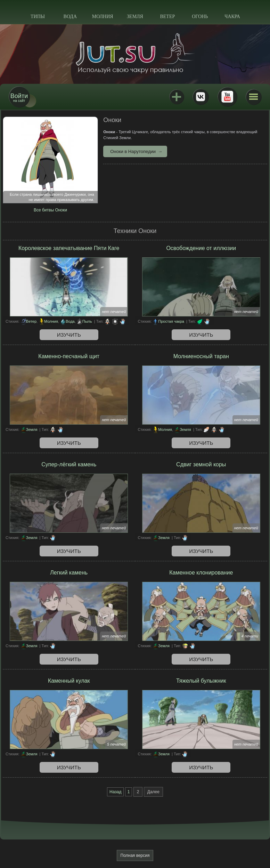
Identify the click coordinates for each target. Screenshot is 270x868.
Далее (153, 792)
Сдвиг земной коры (201, 464)
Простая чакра (171, 321)
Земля (135, 17)
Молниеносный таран (201, 356)
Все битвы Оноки (50, 210)
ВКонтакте (201, 97)
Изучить (69, 335)
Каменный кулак (69, 681)
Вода (70, 17)
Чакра (232, 17)
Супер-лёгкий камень (69, 464)
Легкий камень (69, 573)
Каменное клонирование (201, 573)
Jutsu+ (177, 97)
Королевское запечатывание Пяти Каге (69, 248)
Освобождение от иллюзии (201, 248)
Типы (38, 17)
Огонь (200, 17)
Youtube (227, 97)
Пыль (87, 321)
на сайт (19, 98)
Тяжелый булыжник (201, 681)
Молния (103, 17)
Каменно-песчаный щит (69, 356)
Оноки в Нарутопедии (133, 151)
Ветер (167, 17)
